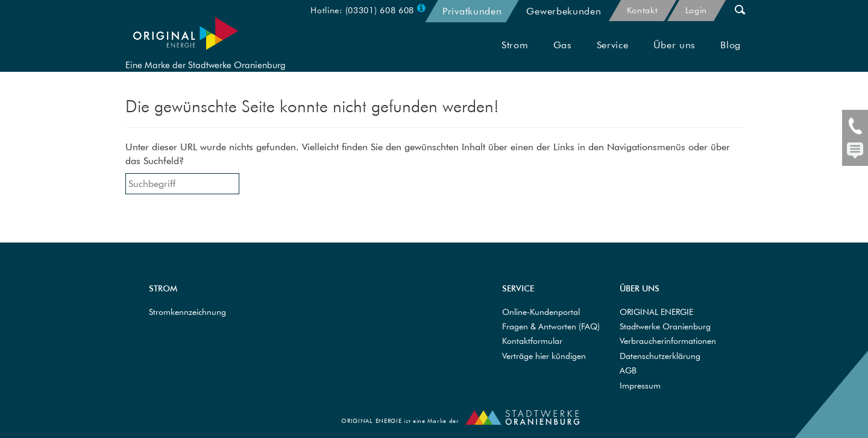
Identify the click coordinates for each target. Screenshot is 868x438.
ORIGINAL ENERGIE (656, 312)
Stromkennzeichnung (187, 312)
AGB (628, 370)
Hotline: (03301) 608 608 (362, 10)
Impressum (640, 386)
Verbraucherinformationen (668, 341)
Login (697, 10)
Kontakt (643, 10)
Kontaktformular (532, 341)
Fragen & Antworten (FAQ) (551, 326)
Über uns (675, 56)
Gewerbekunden (564, 11)
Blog (731, 56)
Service (613, 56)
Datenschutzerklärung (660, 356)
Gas (563, 56)
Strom (515, 56)
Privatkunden (472, 11)
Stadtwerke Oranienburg (665, 326)
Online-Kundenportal (541, 312)
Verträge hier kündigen (544, 356)
